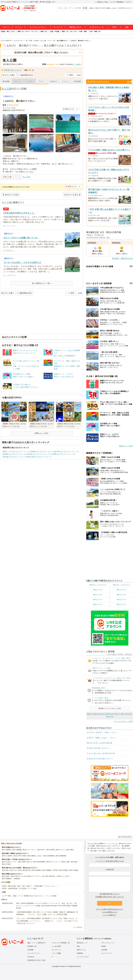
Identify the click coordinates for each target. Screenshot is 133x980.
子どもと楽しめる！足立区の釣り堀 (101, 753)
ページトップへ (125, 837)
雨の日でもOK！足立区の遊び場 (99, 743)
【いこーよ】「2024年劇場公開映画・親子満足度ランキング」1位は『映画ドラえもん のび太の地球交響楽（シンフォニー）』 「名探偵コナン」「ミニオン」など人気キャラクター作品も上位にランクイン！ (47, 921)
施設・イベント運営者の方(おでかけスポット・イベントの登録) (35, 896)
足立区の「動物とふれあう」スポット (102, 738)
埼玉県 (115, 714)
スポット (6, 27)
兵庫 (75, 31)
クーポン (30, 81)
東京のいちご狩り (63, 876)
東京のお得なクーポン (9, 862)
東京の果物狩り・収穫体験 (11, 879)
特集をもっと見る (126, 446)
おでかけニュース (97, 27)
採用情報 (80, 953)
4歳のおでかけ (98, 595)
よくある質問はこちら (110, 912)
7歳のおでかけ (121, 599)
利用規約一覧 (32, 946)
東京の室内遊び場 (24, 870)
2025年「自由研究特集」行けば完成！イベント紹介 (19, 888)
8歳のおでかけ (98, 604)
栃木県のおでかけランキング (66, 452)
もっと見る (77, 927)
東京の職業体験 (61, 856)
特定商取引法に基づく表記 (36, 960)
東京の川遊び (6, 864)
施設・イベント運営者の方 (36, 943)
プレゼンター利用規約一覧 (61, 943)
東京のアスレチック (54, 862)
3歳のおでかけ (121, 590)
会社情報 (104, 950)
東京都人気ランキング (13, 70)
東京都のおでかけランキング (14, 457)
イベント (18, 27)
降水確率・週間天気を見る (123, 258)
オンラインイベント (38, 27)
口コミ (42, 81)
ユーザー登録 (6, 896)
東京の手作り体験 (20, 856)
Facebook (31, 957)
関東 (19, 31)
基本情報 (6, 81)
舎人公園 (6, 89)
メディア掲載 (56, 953)
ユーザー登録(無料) (117, 2)
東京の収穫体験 (49, 856)
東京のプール (60, 850)
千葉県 (122, 714)
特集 (127, 27)
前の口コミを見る (11, 195)
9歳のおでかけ (121, 604)
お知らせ (53, 81)
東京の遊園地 (6, 850)
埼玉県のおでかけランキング (38, 454)
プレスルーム (56, 950)
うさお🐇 (9, 108)
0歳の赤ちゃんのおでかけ (98, 585)
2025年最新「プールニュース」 (46, 886)
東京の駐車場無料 (39, 862)
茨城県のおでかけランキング (42, 452)
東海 (42, 31)
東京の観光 (70, 850)
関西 (63, 31)
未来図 (103, 946)
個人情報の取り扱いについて (110, 894)
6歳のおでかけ (98, 599)
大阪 (67, 31)
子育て (115, 27)
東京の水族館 (74, 870)
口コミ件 (76, 64)
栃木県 (101, 714)
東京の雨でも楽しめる (9, 870)
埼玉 (36, 31)
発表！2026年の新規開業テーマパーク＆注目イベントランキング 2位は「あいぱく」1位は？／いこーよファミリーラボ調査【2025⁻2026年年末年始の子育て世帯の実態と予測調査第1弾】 (47, 906)
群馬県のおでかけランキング (14, 454)
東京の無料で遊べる (25, 862)
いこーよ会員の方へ (110, 915)
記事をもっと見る (41, 433)
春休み (92, 8)
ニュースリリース (33, 953)
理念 (78, 946)
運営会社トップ (82, 943)
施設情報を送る (26, 75)
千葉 (32, 31)
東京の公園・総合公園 (69, 862)
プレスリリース (106, 953)
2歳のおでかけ (98, 590)
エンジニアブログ (83, 957)
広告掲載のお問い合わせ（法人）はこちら (110, 897)
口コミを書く (9, 75)
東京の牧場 (51, 850)
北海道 (13, 31)
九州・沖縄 (93, 31)
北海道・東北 (5, 31)
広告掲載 (30, 950)
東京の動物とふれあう (35, 856)
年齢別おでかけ (75, 27)
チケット (18, 81)
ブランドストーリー (108, 943)
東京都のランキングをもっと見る (110, 708)
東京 (23, 31)
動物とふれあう (112, 8)
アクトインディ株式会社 (103, 939)
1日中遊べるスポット (126, 8)
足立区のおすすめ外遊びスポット (100, 759)
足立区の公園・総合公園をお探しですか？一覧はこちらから (41, 52)
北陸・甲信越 (55, 31)
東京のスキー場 (21, 876)
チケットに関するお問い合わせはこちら (110, 909)
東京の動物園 (17, 850)
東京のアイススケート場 (36, 876)
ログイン (129, 2)
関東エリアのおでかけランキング (16, 452)
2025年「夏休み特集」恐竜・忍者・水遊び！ (17, 886)
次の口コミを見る (72, 195)
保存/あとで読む (102, 2)
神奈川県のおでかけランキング (39, 457)
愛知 (46, 31)
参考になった (69, 109)
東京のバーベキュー (30, 850)
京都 (71, 31)
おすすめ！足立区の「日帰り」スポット (103, 732)
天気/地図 (77, 81)
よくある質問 (56, 946)
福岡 (99, 31)
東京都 (128, 714)
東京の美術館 (63, 870)
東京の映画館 (36, 870)
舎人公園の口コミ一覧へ (41, 283)
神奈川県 (110, 717)
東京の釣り (42, 850)
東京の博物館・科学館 (50, 870)
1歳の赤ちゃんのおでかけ (121, 585)
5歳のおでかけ (121, 595)
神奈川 (28, 31)
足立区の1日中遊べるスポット (99, 748)
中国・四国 (83, 31)
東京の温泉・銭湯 (8, 876)
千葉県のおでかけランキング (62, 454)
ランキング (58, 27)
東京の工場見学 (7, 856)
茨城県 (95, 714)
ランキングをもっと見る (123, 721)
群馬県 (108, 714)
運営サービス (81, 950)
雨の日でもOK (100, 8)
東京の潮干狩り (51, 876)
